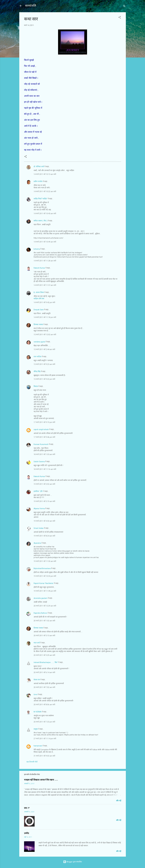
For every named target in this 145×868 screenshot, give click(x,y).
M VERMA (38, 712)
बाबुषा (36, 729)
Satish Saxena (39, 462)
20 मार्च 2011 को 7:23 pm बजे (44, 722)
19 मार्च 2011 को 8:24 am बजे (44, 536)
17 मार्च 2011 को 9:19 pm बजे (44, 422)
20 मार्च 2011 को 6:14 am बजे (44, 672)
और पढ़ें (119, 801)
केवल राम (37, 680)
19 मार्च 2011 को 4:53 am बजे (44, 521)
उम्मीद (27, 833)
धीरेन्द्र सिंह (37, 371)
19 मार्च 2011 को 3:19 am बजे (44, 501)
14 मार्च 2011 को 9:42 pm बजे (44, 302)
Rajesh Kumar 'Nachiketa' (44, 583)
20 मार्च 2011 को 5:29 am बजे (44, 655)
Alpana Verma (39, 509)
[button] (120, 18)
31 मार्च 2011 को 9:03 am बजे (44, 756)
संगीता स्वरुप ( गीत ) (40, 221)
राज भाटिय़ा (38, 357)
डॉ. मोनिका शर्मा (39, 167)
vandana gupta (39, 342)
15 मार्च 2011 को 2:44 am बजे (44, 349)
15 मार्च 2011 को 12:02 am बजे (45, 335)
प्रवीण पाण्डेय (38, 181)
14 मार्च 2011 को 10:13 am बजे (45, 174)
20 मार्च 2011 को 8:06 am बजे (44, 705)
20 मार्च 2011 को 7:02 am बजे (44, 687)
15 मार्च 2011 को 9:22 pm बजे (44, 379)
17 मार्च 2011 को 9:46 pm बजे (44, 437)
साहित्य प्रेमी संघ (39, 299)
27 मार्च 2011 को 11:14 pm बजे (45, 739)
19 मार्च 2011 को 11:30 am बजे (45, 561)
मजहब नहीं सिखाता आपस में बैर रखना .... (41, 780)
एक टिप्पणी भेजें (32, 762)
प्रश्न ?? (27, 808)
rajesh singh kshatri (41, 429)
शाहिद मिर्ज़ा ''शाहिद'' (40, 199)
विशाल (36, 386)
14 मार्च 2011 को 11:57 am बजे (45, 285)
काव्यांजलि (31, 6)
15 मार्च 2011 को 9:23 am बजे (44, 364)
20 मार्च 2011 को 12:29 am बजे (45, 606)
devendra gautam (40, 598)
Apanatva (37, 543)
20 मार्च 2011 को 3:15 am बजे (44, 636)
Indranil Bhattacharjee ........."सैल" (46, 662)
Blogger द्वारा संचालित (73, 862)
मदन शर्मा (37, 643)
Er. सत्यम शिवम (39, 292)
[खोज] (124, 7)
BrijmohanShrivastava (42, 568)
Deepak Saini (39, 310)
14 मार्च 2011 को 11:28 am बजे (45, 261)
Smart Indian (39, 528)
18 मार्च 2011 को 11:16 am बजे (45, 469)
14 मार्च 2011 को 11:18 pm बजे (45, 317)
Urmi (35, 694)
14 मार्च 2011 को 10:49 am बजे (45, 242)
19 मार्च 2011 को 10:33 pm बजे (45, 576)
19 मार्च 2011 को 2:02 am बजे (44, 484)
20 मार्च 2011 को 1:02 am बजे (44, 621)
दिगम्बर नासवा (38, 324)
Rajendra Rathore (40, 613)
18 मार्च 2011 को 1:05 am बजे (44, 454)
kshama (37, 249)
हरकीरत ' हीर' (38, 491)
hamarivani (38, 746)
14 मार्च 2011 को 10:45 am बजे (45, 214)
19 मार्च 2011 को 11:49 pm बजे (45, 591)
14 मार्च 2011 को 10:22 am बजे (45, 191)
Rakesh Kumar (39, 268)
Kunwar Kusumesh (41, 444)
